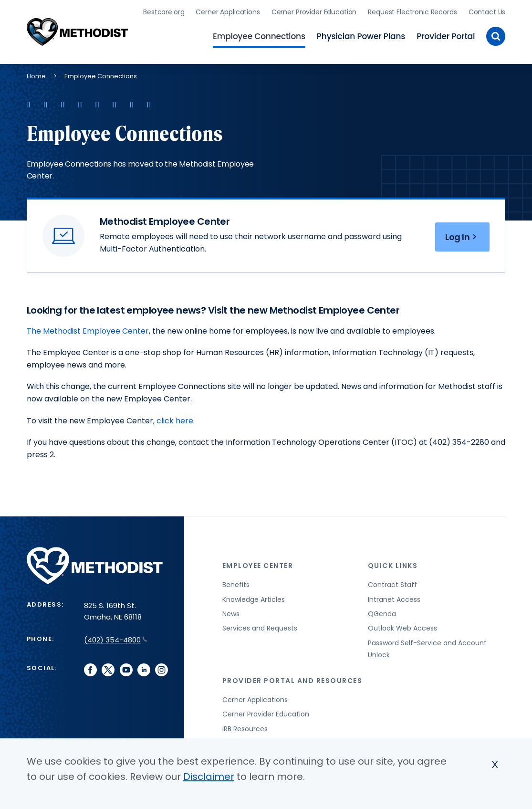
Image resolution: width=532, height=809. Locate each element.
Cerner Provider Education (314, 12)
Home (36, 76)
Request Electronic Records (412, 12)
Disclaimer (209, 777)
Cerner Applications (228, 12)
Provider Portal (446, 36)
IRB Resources (245, 729)
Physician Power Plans (361, 36)
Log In (462, 237)
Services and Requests (260, 628)
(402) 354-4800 (116, 640)
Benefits (236, 585)
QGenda (382, 614)
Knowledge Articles (254, 599)
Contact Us (487, 12)
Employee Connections (259, 36)
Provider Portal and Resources (292, 681)
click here (175, 421)
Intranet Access (394, 599)
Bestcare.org (164, 12)
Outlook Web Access (402, 628)
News (231, 614)
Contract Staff (392, 585)
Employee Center (258, 566)
